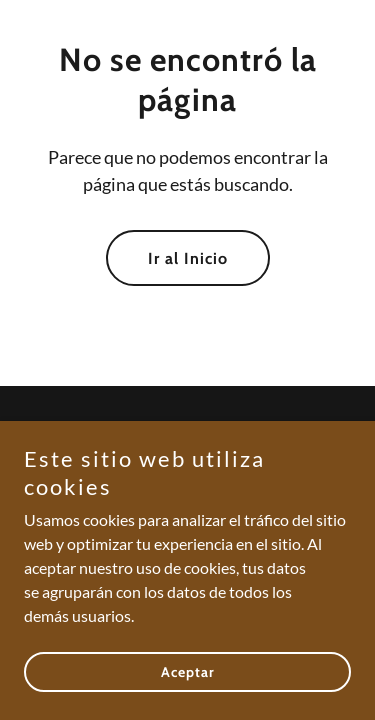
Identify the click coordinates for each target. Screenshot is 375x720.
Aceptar (188, 700)
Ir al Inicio (188, 258)
